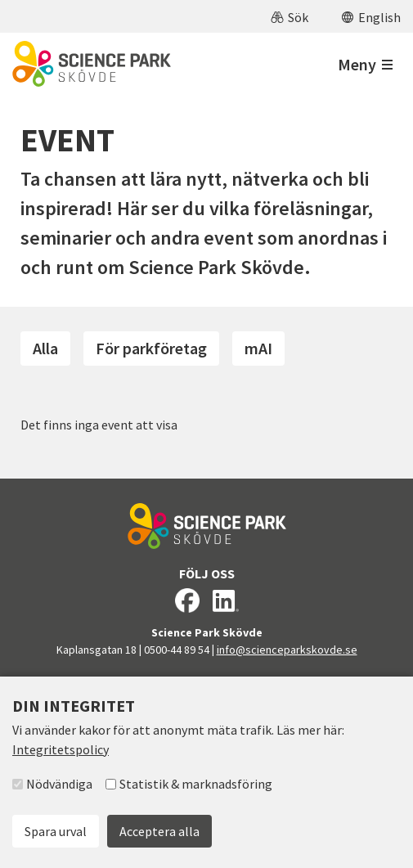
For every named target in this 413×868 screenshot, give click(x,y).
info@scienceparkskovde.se (287, 650)
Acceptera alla (159, 831)
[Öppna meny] (365, 64)
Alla (45, 348)
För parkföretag (151, 348)
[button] (290, 16)
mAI (258, 348)
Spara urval (56, 831)
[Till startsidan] (92, 64)
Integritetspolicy (61, 749)
